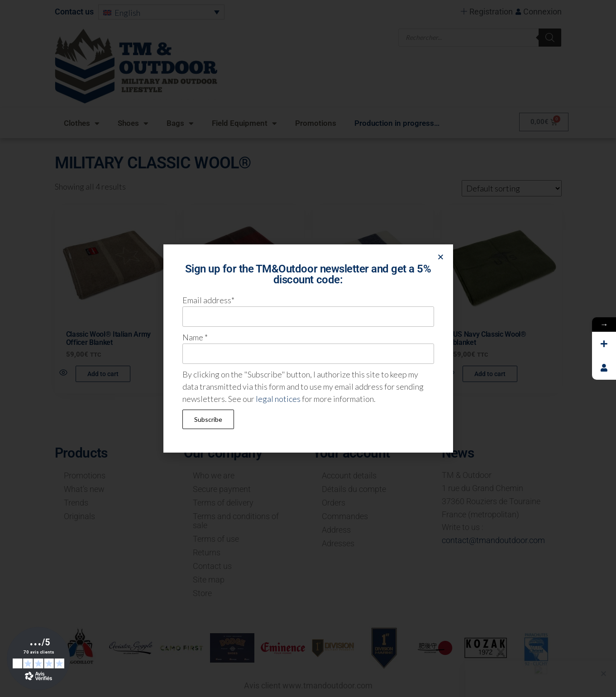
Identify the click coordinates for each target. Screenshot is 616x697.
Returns (207, 552)
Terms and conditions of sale (236, 521)
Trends (76, 503)
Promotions (316, 123)
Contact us (74, 12)
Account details (349, 475)
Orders (334, 503)
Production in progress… (397, 123)
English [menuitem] (127, 13)
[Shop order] (512, 188)
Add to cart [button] (103, 374)
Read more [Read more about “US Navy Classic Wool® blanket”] (361, 374)
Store (202, 593)
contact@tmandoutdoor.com (493, 540)
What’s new (84, 489)
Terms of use (216, 539)
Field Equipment (244, 123)
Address (336, 530)
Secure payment (222, 489)
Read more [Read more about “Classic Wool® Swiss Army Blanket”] (232, 374)
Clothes (82, 123)
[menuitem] (161, 12)
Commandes (345, 516)
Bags (180, 123)
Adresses (338, 543)
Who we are (214, 475)
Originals (79, 516)
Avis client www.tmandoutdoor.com (308, 685)
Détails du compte (354, 489)
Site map (209, 580)
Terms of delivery (223, 503)
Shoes (133, 123)
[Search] (550, 36)
